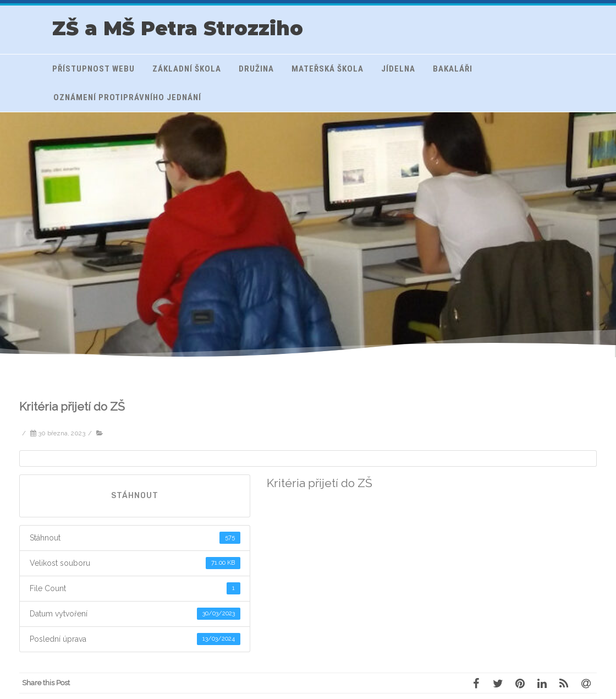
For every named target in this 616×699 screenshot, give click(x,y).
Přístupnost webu (94, 69)
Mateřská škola (328, 69)
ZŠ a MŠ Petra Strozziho (178, 28)
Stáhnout (135, 496)
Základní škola (187, 69)
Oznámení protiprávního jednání (127, 97)
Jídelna (398, 69)
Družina (256, 69)
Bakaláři (453, 69)
